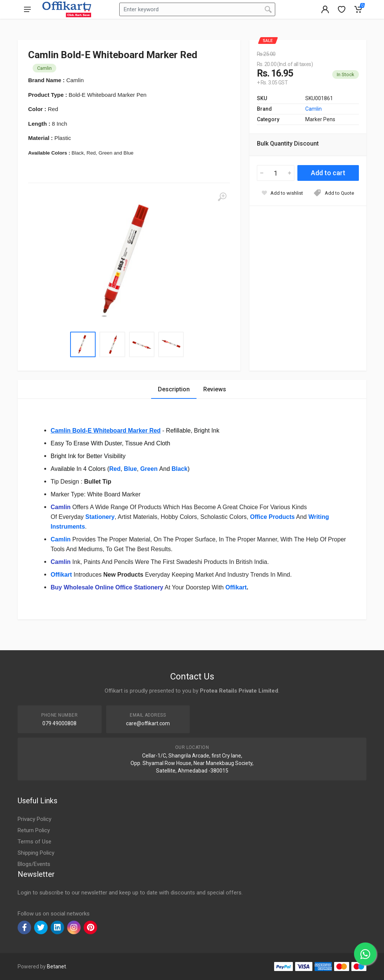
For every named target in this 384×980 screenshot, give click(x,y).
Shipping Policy (36, 853)
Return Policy (34, 830)
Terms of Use (34, 842)
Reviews (215, 389)
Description (174, 389)
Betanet (56, 966)
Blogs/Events (34, 864)
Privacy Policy (34, 819)
